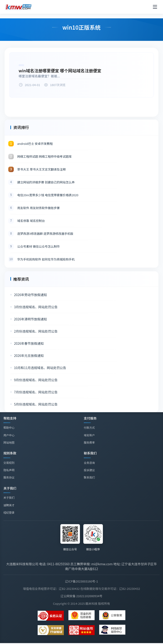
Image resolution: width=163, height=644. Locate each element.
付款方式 (89, 427)
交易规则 (9, 463)
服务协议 (9, 477)
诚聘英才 (9, 505)
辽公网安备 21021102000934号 (81, 596)
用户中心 (9, 435)
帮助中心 (9, 427)
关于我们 (9, 498)
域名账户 (89, 435)
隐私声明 (9, 470)
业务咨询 (89, 463)
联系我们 (89, 477)
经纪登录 (9, 513)
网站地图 (9, 442)
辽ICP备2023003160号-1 (81, 581)
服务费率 (89, 442)
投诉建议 (89, 470)
